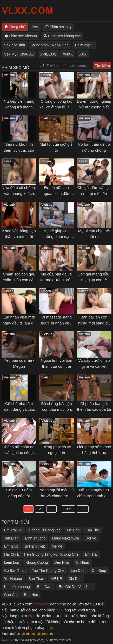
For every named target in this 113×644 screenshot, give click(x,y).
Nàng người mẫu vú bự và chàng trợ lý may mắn (56, 496)
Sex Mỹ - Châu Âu (19, 54)
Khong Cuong (37, 562)
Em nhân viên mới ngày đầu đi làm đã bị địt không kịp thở (19, 323)
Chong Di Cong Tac (45, 530)
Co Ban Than (15, 571)
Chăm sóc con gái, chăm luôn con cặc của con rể (19, 280)
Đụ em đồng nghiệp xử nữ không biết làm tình (94, 107)
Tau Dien (11, 538)
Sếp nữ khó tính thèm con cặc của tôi (19, 150)
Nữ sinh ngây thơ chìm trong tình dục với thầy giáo (94, 496)
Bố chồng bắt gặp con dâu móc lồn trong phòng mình (56, 409)
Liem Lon (12, 562)
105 (68, 509)
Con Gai (11, 595)
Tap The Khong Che (48, 571)
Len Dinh (78, 571)
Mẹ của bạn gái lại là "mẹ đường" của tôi (56, 280)
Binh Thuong (35, 538)
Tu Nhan (82, 562)
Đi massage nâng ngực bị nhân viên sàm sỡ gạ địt (57, 323)
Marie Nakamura (65, 538)
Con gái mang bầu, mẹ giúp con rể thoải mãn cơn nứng (94, 280)
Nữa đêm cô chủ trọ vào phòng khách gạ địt (19, 193)
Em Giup (11, 546)
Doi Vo (91, 538)
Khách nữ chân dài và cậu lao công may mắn (19, 453)
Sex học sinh (15, 45)
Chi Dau (75, 579)
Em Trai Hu (13, 530)
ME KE (56, 579)
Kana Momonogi (17, 587)
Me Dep (73, 530)
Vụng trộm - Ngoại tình (50, 45)
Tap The (92, 530)
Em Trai (91, 554)
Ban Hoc (31, 595)
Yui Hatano (13, 579)
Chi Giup (99, 571)
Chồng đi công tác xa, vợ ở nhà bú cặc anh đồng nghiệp (56, 107)
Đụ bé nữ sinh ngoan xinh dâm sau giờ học (56, 193)
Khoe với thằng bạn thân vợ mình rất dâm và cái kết (19, 237)
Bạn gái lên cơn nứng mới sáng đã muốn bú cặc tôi (94, 323)
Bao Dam (45, 587)
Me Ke (57, 546)
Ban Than (36, 579)
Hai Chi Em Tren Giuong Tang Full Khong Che (41, 554)
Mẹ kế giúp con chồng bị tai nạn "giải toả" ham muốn (56, 237)
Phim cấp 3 (84, 45)
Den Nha (61, 562)
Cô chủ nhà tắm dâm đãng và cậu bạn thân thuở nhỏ (19, 409)
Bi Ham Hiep (35, 546)
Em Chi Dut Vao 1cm (76, 587)
